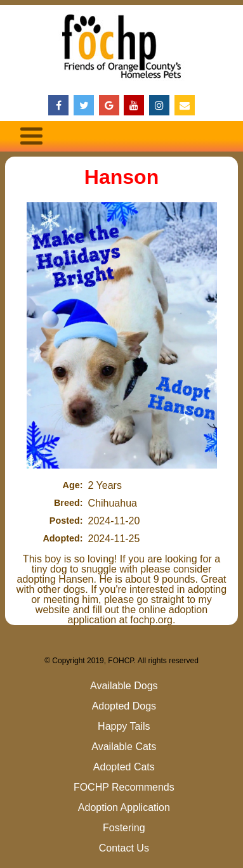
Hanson (121, 177)
